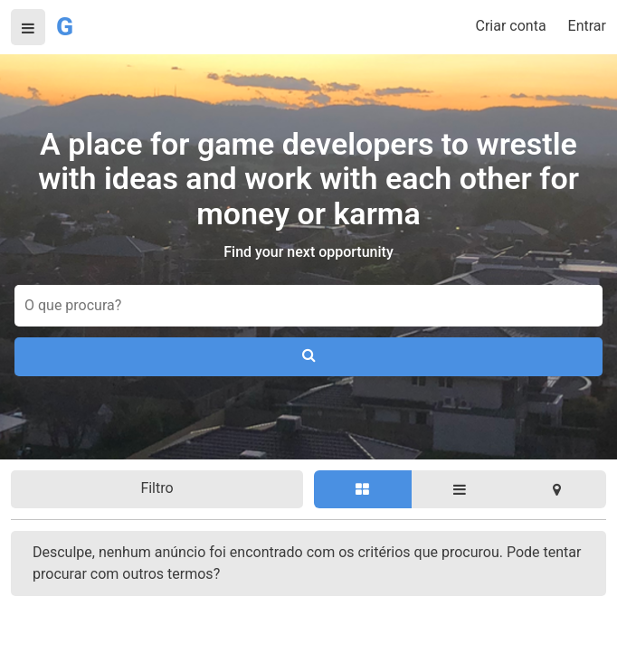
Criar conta (511, 26)
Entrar (587, 26)
